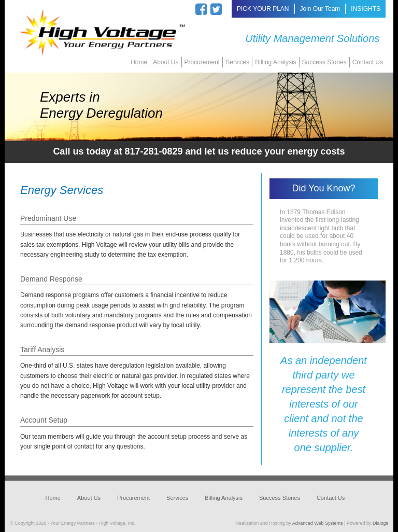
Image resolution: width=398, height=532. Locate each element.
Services (237, 62)
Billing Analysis (275, 62)
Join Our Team (320, 9)
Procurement (202, 62)
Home (139, 62)
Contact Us (368, 62)
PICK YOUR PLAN (263, 9)
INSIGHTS (366, 9)
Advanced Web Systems (318, 523)
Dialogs (380, 523)
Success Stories (324, 62)
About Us (166, 62)
